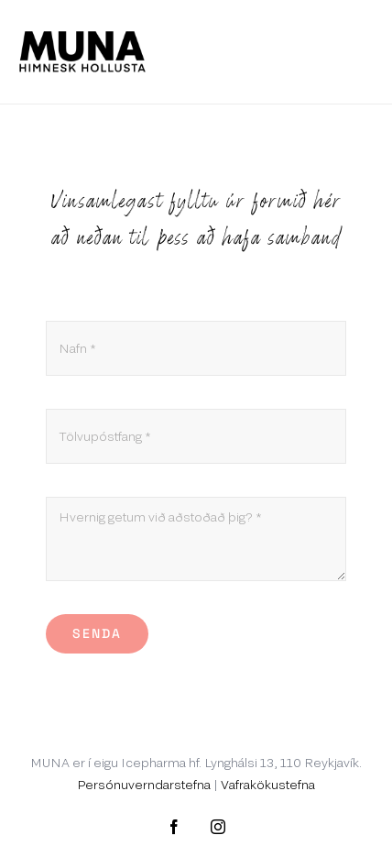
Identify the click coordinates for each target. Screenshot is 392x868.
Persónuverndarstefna (144, 785)
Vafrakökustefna (268, 785)
